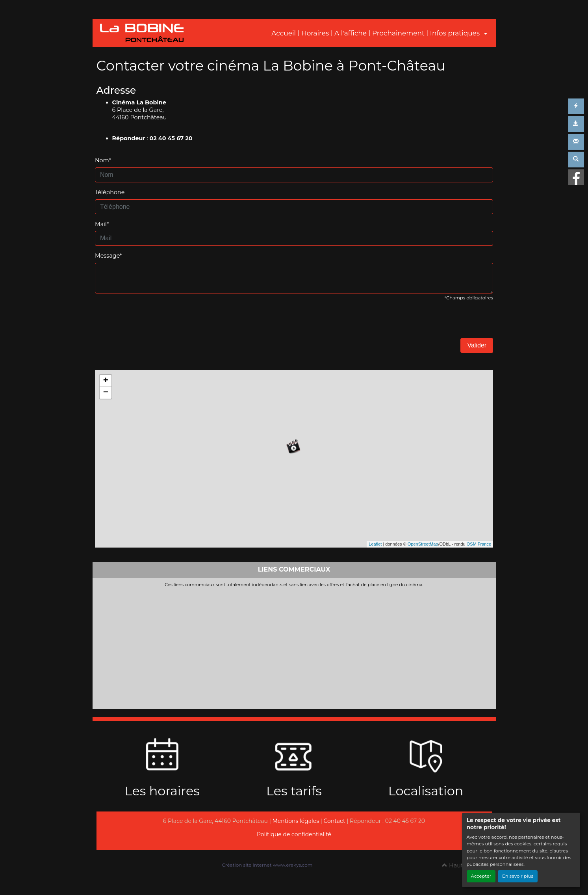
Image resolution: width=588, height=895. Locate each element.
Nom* (103, 160)
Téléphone (110, 192)
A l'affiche (351, 33)
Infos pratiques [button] (456, 33)
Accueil (284, 33)
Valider (477, 345)
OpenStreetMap (423, 544)
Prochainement (398, 33)
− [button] (106, 393)
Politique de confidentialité (294, 834)
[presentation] (155, 323)
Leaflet (375, 544)
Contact (335, 821)
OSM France (479, 544)
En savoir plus (518, 876)
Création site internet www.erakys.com (267, 865)
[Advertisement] (294, 646)
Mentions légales (296, 821)
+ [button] (106, 381)
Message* (109, 256)
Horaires (315, 33)
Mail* (102, 224)
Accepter (481, 876)
